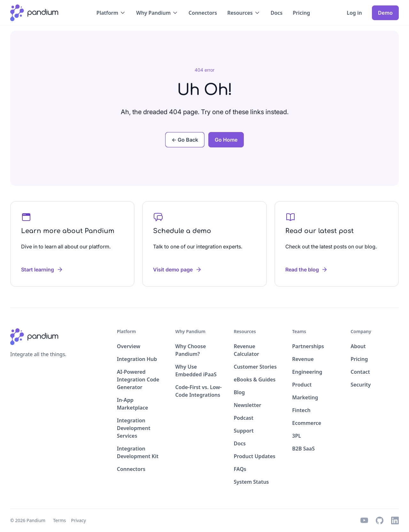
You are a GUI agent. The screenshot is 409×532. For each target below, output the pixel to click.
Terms (59, 520)
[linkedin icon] (395, 520)
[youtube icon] (364, 520)
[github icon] (380, 520)
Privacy (78, 520)
